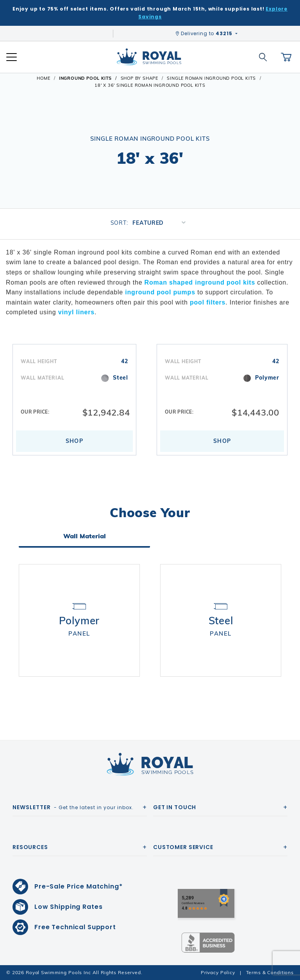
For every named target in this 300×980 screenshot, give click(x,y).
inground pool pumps (160, 292)
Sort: (119, 223)
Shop (75, 442)
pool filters (208, 302)
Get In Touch (175, 807)
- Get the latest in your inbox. (73, 807)
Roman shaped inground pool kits (200, 282)
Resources (30, 847)
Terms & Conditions (270, 972)
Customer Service (183, 847)
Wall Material (85, 537)
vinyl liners (76, 312)
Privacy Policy (218, 972)
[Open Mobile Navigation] (12, 57)
